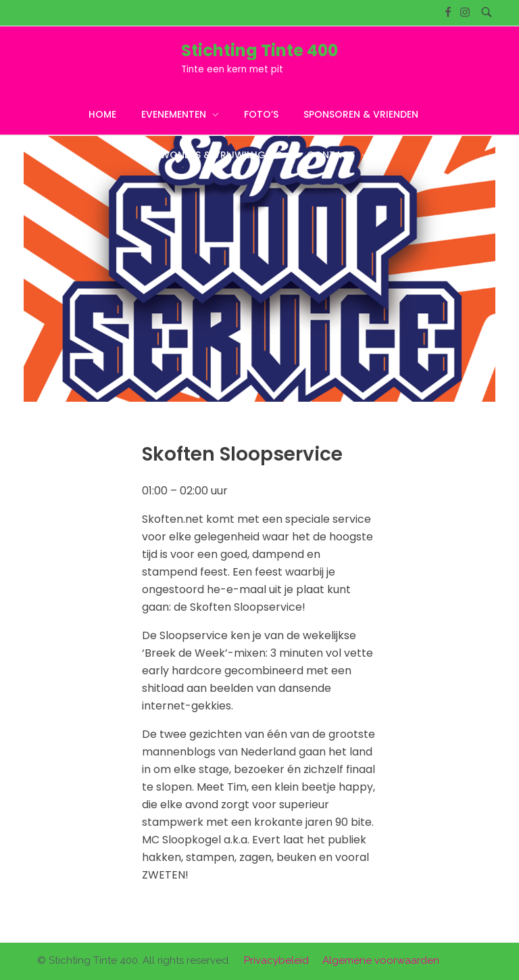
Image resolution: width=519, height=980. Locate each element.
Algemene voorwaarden (381, 960)
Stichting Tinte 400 (259, 50)
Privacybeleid (276, 960)
